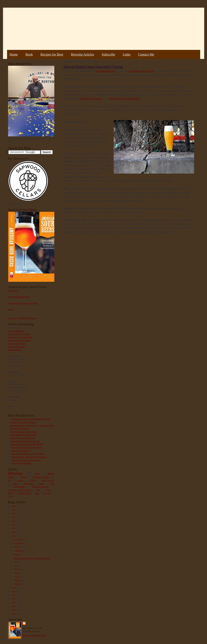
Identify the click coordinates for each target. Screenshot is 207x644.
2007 (14, 614)
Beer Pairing (47, 493)
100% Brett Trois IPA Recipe (23, 435)
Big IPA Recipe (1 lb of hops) (24, 432)
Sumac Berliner (15, 350)
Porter (41, 484)
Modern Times (41, 477)
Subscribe (109, 54)
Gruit (48, 490)
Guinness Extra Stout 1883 (20, 337)
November (19, 543)
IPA (10, 480)
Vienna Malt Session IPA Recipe (25, 441)
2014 (14, 588)
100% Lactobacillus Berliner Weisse (27, 444)
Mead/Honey (19, 487)
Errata (11, 309)
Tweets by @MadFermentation (22, 318)
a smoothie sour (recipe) (141, 71)
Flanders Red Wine (17, 343)
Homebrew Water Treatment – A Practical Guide (32, 425)
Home (14, 54)
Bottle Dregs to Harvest (19, 297)
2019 (14, 521)
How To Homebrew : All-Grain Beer (28, 454)
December (19, 539)
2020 (14, 517)
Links (127, 54)
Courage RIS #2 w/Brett (19, 334)
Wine (52, 484)
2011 (14, 599)
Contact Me (146, 54)
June (16, 565)
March (17, 577)
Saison (20, 480)
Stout (23, 477)
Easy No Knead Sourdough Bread (26, 447)
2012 (14, 595)
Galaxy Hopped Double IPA (23, 438)
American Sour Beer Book (20, 490)
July (16, 562)
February (18, 580)
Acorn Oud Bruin (16, 331)
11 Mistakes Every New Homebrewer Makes (30, 419)
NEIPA (32, 480)
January (18, 584)
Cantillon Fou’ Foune (91, 98)
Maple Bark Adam (16, 347)
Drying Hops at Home (21, 463)
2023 (14, 510)
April (17, 573)
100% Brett (28, 484)
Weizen (11, 493)
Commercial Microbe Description (23, 303)
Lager (15, 484)
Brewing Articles (83, 54)
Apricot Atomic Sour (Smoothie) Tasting (32, 558)
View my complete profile (34, 635)
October (18, 547)
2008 (14, 610)
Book (29, 54)
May (16, 569)
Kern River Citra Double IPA (125, 98)
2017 (14, 528)
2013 (14, 591)
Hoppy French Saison (20, 428)
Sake (37, 493)
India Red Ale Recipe (21, 451)
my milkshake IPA (106, 71)
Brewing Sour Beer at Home (23, 422)
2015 (14, 536)
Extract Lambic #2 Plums (20, 340)
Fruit (37, 474)
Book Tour (13, 290)
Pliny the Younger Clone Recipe (26, 460)
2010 (14, 603)
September (19, 551)
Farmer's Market (25, 493)
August (18, 554)
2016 (14, 532)
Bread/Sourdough (41, 487)
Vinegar (11, 496)
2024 (14, 506)
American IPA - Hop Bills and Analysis (29, 457)
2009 (14, 606)
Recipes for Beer (52, 54)
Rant (38, 490)
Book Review (48, 480)
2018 (14, 525)
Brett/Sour (15, 473)
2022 (14, 513)
